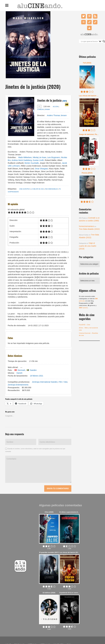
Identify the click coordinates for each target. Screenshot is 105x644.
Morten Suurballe (32, 163)
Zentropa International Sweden (45, 382)
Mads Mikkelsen (25, 157)
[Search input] (89, 41)
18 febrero (34, 376)
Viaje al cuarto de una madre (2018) (88, 246)
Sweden (33, 370)
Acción (56, 107)
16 (39, 106)
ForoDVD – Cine (84, 325)
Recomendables (51, 189)
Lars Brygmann (54, 157)
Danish (20, 373)
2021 (65, 101)
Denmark (21, 370)
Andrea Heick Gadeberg (22, 160)
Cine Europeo (25, 189)
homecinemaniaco (87, 226)
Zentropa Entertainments (18, 385)
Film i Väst (63, 382)
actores (83, 308)
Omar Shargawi (41, 169)
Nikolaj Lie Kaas (39, 157)
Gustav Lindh (38, 160)
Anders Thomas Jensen (57, 115)
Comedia (40, 109)
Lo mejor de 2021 (37, 189)
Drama (47, 109)
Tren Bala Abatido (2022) (89, 229)
